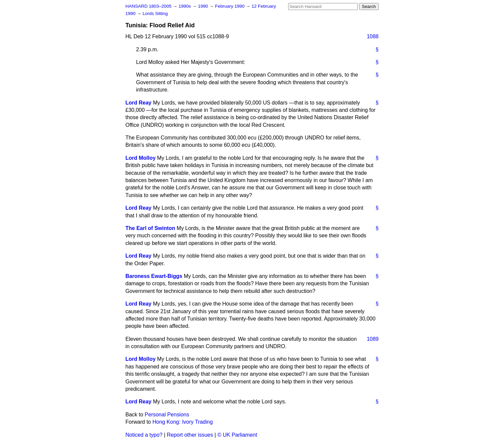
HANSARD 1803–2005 (149, 6)
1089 (373, 339)
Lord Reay (139, 103)
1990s (185, 6)
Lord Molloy (141, 158)
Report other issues (190, 435)
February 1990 (231, 6)
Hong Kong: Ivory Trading (182, 422)
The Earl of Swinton (150, 228)
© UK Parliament (237, 435)
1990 (204, 6)
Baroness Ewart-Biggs (154, 276)
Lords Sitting (155, 13)
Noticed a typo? (144, 435)
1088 (373, 36)
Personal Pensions (167, 415)
